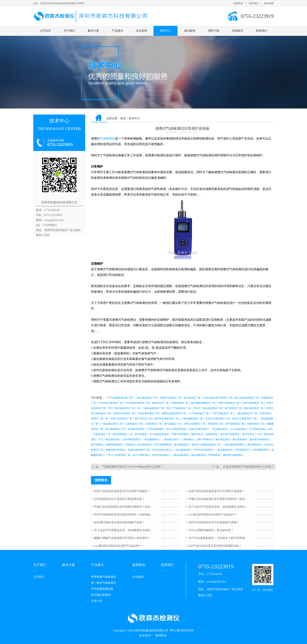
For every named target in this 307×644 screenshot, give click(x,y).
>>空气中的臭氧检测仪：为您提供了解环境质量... (216, 538)
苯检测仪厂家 (215, 424)
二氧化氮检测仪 (182, 450)
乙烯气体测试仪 (204, 439)
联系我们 (254, 3)
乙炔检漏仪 (187, 439)
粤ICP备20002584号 (182, 630)
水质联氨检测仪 (260, 450)
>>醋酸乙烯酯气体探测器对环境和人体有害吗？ (121, 538)
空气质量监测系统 (159, 434)
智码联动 (161, 635)
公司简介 (39, 577)
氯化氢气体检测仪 (259, 439)
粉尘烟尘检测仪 (101, 595)
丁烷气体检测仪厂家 (222, 413)
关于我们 (69, 31)
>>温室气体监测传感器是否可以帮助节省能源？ (121, 491)
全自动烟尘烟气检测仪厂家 (218, 398)
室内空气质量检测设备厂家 (206, 445)
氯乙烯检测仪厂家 (115, 429)
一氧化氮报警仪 (151, 439)
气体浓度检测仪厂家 (148, 413)
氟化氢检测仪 (240, 439)
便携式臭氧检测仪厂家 (174, 413)
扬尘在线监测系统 (176, 429)
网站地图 (269, 3)
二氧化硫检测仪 (180, 455)
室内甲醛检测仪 (131, 439)
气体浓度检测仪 (156, 429)
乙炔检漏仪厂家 (134, 424)
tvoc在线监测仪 (238, 429)
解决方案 (93, 31)
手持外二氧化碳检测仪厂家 (207, 408)
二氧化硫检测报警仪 (233, 445)
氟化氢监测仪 (223, 439)
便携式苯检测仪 (114, 445)
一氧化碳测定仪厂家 (246, 413)
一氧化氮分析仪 (170, 439)
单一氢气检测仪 (138, 434)
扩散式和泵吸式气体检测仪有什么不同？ (248, 467)
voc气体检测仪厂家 (198, 413)
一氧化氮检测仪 (224, 450)
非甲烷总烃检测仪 (203, 450)
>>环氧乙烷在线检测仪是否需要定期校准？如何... (122, 507)
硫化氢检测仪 (145, 445)
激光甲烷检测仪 (161, 455)
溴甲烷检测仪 (242, 450)
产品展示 (117, 31)
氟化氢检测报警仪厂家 (203, 403)
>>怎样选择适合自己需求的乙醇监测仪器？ (118, 499)
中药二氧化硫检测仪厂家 (121, 408)
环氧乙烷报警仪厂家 (195, 424)
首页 (123, 118)
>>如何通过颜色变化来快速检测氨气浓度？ (118, 522)
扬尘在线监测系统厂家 (247, 398)
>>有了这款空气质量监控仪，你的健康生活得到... (122, 530)
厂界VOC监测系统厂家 (118, 455)
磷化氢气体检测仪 (233, 455)
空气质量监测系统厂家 (137, 403)
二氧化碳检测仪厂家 (192, 419)
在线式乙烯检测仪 (198, 429)
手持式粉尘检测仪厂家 (110, 403)
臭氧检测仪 (212, 434)
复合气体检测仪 (141, 455)
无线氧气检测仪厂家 (170, 398)
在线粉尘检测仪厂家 (124, 413)
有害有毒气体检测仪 (104, 577)
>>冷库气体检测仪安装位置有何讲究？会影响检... (122, 515)
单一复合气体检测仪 (104, 583)
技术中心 (166, 31)
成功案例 (190, 31)
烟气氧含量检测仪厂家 (166, 419)
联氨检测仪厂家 (255, 424)
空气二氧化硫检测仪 (109, 439)
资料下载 (214, 31)
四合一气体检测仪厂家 (178, 408)
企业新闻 (141, 31)
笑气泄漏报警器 (163, 445)
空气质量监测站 (257, 429)
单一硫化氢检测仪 (118, 434)
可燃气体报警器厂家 (253, 403)
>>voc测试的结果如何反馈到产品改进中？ (117, 546)
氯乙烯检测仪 (181, 445)
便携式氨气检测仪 (115, 450)
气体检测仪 (108, 139)
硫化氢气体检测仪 (230, 434)
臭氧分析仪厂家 (160, 403)
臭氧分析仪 (197, 434)
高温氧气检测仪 (136, 429)
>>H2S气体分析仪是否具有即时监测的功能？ (214, 546)
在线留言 (238, 31)
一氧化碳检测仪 (219, 429)
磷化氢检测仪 (254, 445)
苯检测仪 (130, 445)
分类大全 (97, 601)
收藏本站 (238, 3)
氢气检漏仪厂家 (192, 398)
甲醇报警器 (214, 455)
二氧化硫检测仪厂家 (146, 398)
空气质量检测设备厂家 (120, 398)
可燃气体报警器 (180, 434)
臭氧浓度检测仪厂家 (138, 450)
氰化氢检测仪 (198, 455)
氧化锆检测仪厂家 (254, 408)
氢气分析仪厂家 (143, 419)
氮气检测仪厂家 (233, 408)
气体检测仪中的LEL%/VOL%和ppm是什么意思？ (133, 467)
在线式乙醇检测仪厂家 (244, 419)
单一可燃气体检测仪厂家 (119, 419)
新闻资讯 (139, 565)
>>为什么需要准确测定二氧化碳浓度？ (210, 530)
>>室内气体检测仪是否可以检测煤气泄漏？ (212, 522)
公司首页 (45, 31)
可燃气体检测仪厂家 (228, 403)
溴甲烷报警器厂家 (235, 424)
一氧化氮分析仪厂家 (112, 424)
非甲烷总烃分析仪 (162, 450)
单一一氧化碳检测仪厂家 (150, 408)
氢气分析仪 (248, 434)
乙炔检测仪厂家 (153, 424)
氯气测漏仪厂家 (173, 424)
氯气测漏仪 (97, 445)
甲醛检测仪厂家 (180, 403)
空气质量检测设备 (102, 589)
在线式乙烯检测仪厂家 (217, 419)
